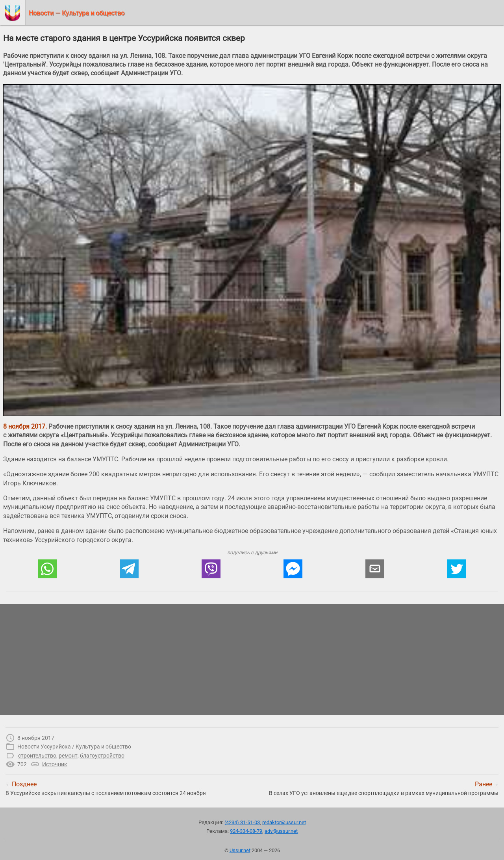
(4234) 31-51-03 (242, 822)
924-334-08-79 (246, 831)
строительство (37, 756)
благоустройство (102, 756)
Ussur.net (240, 850)
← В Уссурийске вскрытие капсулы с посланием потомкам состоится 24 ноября (106, 788)
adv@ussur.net (281, 831)
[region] (252, 659)
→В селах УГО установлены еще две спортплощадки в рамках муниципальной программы (384, 788)
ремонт (68, 756)
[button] (47, 569)
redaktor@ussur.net (284, 822)
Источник (55, 764)
